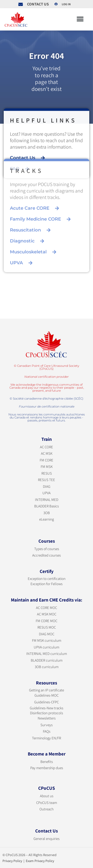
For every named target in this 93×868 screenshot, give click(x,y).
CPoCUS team (47, 803)
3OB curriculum (47, 667)
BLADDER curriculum (47, 660)
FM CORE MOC (46, 621)
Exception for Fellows (46, 584)
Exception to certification (47, 579)
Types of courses (47, 549)
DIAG (47, 486)
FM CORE (46, 460)
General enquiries (46, 839)
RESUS (47, 473)
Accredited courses (46, 555)
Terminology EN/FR (46, 738)
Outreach (46, 809)
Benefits (47, 762)
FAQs (47, 731)
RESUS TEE (46, 480)
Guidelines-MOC (46, 695)
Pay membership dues (47, 768)
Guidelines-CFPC (46, 702)
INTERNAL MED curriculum (47, 654)
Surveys (46, 725)
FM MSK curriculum (47, 640)
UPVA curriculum (46, 647)
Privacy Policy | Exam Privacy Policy (28, 861)
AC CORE (46, 447)
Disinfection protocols (46, 713)
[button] (80, 19)
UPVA (46, 493)
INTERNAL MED (47, 500)
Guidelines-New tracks (46, 708)
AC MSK (47, 453)
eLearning (46, 519)
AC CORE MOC (46, 608)
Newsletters (47, 718)
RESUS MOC (47, 627)
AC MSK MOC (47, 614)
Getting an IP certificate (46, 690)
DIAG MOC (47, 634)
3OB (47, 513)
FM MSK (47, 467)
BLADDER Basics (46, 506)
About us (47, 796)
